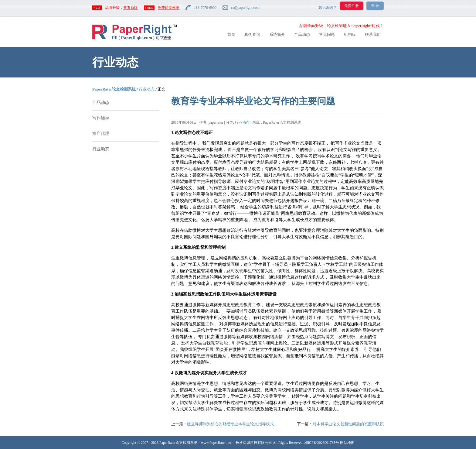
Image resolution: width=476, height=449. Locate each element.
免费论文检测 (168, 8)
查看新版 (131, 8)
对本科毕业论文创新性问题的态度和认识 (348, 424)
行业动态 (147, 89)
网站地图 (347, 443)
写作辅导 (101, 118)
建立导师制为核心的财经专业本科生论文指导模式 (230, 424)
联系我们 (373, 34)
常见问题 (327, 34)
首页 (231, 34)
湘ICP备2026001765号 (322, 443)
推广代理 (101, 134)
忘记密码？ (328, 8)
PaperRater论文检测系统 (114, 89)
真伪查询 (252, 34)
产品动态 (302, 34)
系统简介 (277, 34)
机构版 (350, 34)
